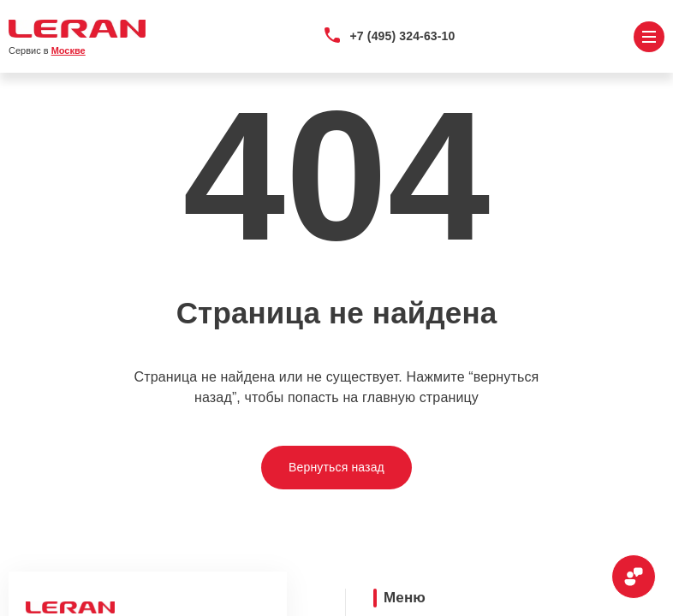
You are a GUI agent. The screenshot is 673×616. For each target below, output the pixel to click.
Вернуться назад (336, 467)
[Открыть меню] (649, 37)
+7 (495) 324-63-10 (403, 36)
